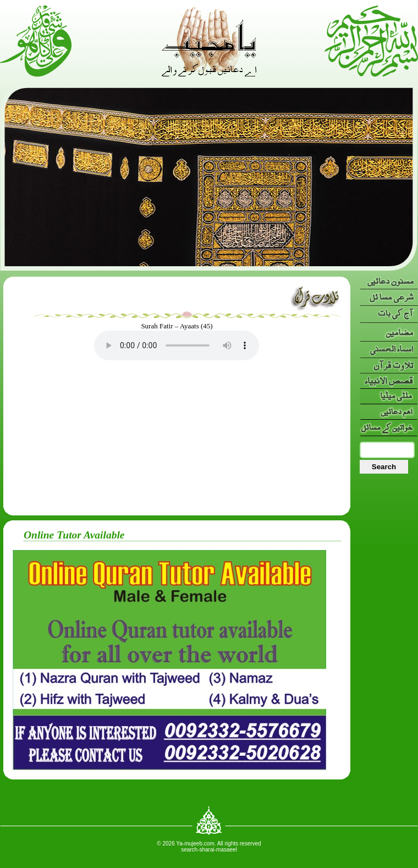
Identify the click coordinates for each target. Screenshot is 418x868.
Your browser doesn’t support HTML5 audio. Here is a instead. (177, 345)
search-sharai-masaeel (209, 850)
